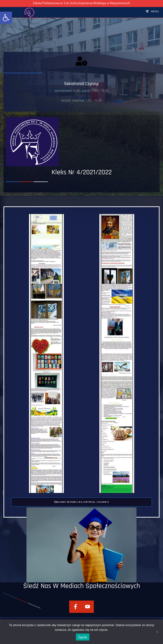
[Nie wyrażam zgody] (157, 632)
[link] (6, 18)
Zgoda (83, 637)
